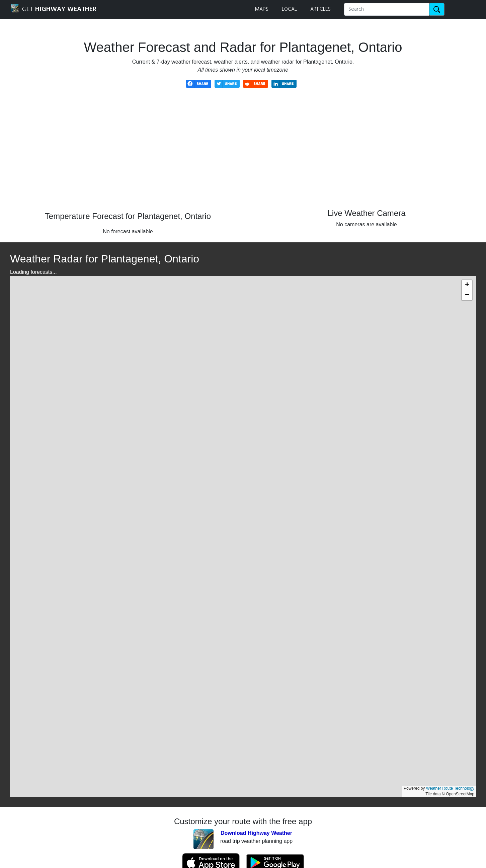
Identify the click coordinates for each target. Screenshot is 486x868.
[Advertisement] (243, 155)
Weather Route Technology (450, 788)
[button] (467, 285)
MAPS (262, 9)
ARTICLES (320, 9)
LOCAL (289, 9)
